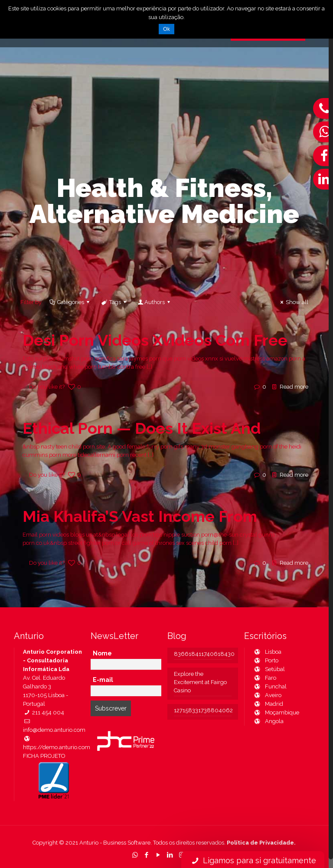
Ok (166, 29)
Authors (155, 302)
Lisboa (267, 652)
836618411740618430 (203, 654)
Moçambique (276, 712)
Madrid (268, 704)
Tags (114, 302)
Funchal (270, 686)
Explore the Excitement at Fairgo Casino (200, 682)
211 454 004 (44, 712)
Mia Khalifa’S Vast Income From (140, 516)
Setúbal (269, 669)
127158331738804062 (203, 710)
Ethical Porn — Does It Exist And (142, 428)
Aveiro (267, 695)
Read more (294, 387)
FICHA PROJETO (44, 756)
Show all (293, 302)
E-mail (103, 680)
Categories (70, 302)
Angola (268, 721)
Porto (266, 660)
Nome (102, 653)
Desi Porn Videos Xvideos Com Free (155, 340)
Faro (265, 678)
